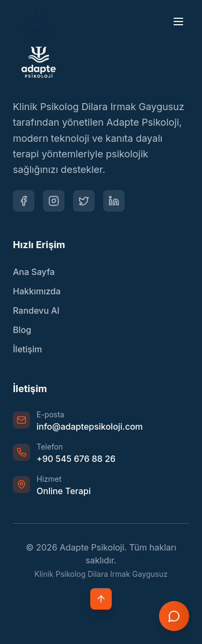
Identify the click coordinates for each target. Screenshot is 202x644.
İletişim (27, 349)
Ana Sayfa (34, 272)
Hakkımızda (37, 291)
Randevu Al (36, 310)
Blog (22, 330)
